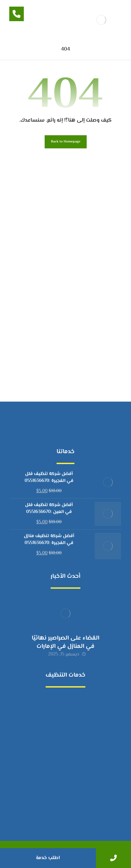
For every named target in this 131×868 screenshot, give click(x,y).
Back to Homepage (66, 142)
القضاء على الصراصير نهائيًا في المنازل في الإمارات (65, 642)
